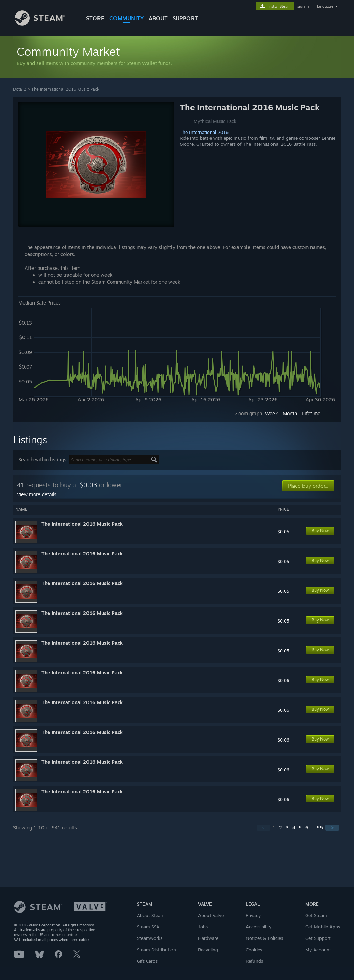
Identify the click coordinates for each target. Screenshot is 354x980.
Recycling (208, 950)
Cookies (254, 950)
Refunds (254, 961)
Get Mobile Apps (323, 927)
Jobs (203, 927)
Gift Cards (147, 961)
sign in (303, 6)
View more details (37, 494)
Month (290, 413)
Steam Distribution (156, 950)
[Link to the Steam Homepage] (45, 24)
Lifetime (311, 413)
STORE (95, 18)
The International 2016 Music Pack (65, 89)
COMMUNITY (127, 18)
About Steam (151, 915)
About (158, 18)
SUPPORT (185, 18)
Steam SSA (148, 927)
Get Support (318, 938)
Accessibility (259, 927)
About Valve (211, 915)
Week (272, 413)
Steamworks (150, 938)
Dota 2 (20, 89)
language (325, 6)
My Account (318, 950)
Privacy (253, 915)
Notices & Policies (264, 938)
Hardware (208, 938)
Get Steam (316, 915)
